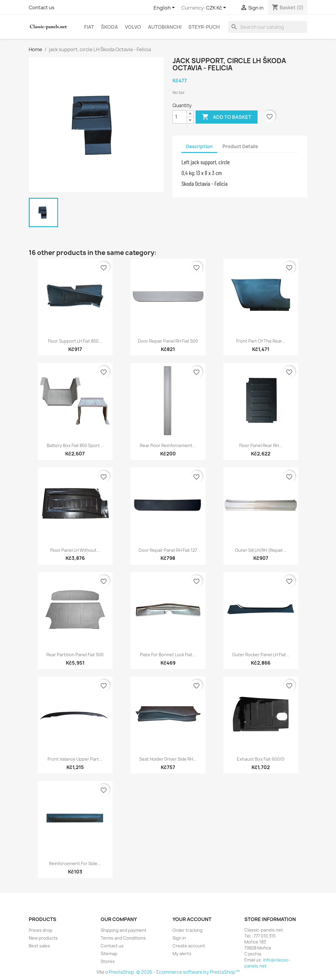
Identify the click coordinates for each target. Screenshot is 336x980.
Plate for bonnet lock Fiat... (168, 655)
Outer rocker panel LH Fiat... (261, 655)
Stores (108, 961)
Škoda (109, 27)
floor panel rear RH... (261, 445)
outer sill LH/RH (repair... (261, 550)
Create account (189, 946)
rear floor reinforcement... (168, 445)
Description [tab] (199, 146)
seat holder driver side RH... (168, 759)
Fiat (89, 27)
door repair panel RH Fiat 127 (168, 550)
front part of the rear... (261, 341)
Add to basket (227, 117)
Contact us (42, 7)
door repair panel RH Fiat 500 (168, 341)
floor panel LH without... (75, 550)
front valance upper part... (75, 759)
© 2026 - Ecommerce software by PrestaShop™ (188, 972)
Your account (192, 919)
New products (43, 938)
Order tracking (187, 930)
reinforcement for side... (75, 863)
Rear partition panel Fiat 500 (75, 655)
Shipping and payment (124, 930)
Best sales (39, 946)
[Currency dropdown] (217, 8)
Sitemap (109, 954)
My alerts (182, 954)
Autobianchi (165, 27)
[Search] (268, 27)
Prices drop (41, 930)
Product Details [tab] (240, 146)
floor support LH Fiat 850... (75, 341)
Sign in (179, 938)
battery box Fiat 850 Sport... (75, 445)
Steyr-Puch (204, 27)
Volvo (133, 27)
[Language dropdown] (165, 8)
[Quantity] (180, 117)
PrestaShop (121, 972)
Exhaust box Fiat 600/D (261, 759)
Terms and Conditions (123, 938)
